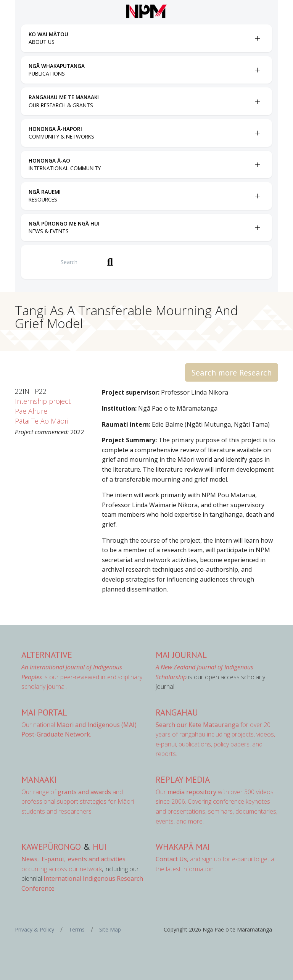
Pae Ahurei (32, 411)
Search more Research (232, 372)
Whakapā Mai (183, 847)
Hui (100, 847)
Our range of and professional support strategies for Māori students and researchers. (78, 802)
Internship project (43, 401)
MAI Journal (181, 655)
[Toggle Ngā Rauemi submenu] (258, 196)
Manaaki (39, 779)
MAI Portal (44, 712)
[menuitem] (140, 38)
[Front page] (146, 11)
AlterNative (47, 655)
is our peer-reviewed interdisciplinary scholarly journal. (82, 677)
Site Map (110, 929)
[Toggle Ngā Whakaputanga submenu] (258, 70)
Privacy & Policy (35, 929)
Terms (77, 929)
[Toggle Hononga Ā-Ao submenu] (258, 164)
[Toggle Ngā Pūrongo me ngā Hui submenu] (258, 227)
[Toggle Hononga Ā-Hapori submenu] (258, 133)
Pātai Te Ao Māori (42, 421)
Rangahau (177, 712)
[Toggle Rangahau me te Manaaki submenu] (258, 102)
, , (44, 859)
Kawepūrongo (51, 847)
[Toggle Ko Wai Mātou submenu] (258, 38)
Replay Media (183, 779)
